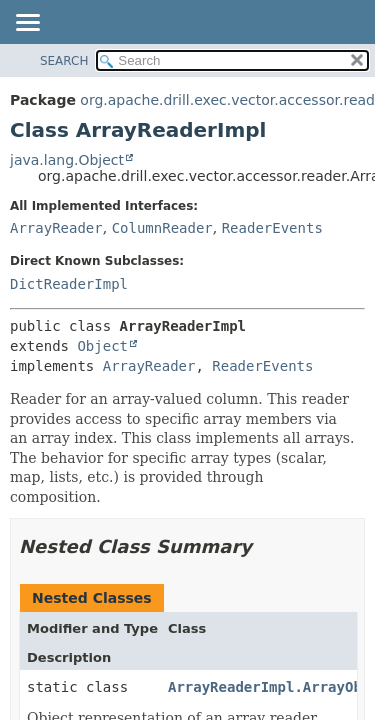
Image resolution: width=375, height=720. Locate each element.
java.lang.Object (67, 160)
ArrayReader (56, 228)
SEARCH (64, 61)
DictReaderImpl (69, 284)
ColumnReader (162, 228)
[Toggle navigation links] (27, 24)
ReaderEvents (272, 228)
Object (102, 346)
